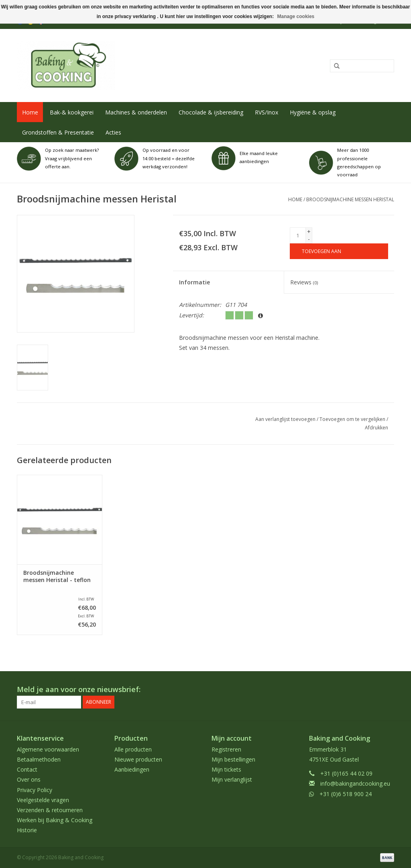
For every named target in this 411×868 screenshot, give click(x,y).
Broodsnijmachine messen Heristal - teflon (57, 576)
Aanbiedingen (132, 769)
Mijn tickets (226, 769)
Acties (113, 132)
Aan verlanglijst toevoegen (285, 419)
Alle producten (133, 749)
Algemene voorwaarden (48, 749)
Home (30, 112)
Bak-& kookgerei (72, 112)
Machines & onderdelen (136, 112)
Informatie (194, 282)
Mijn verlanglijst (232, 779)
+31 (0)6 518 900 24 (346, 794)
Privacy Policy (35, 790)
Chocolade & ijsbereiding (211, 112)
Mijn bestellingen (233, 759)
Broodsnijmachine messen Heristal (350, 199)
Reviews (304, 282)
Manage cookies (296, 16)
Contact (27, 769)
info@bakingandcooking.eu (355, 783)
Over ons (29, 779)
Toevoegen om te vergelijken (353, 419)
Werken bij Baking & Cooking (55, 820)
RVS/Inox (267, 112)
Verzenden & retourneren (50, 810)
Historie (27, 830)
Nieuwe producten (138, 759)
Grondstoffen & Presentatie (58, 132)
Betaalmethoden (39, 759)
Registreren (226, 749)
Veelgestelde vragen (43, 800)
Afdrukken (376, 428)
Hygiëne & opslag (313, 112)
